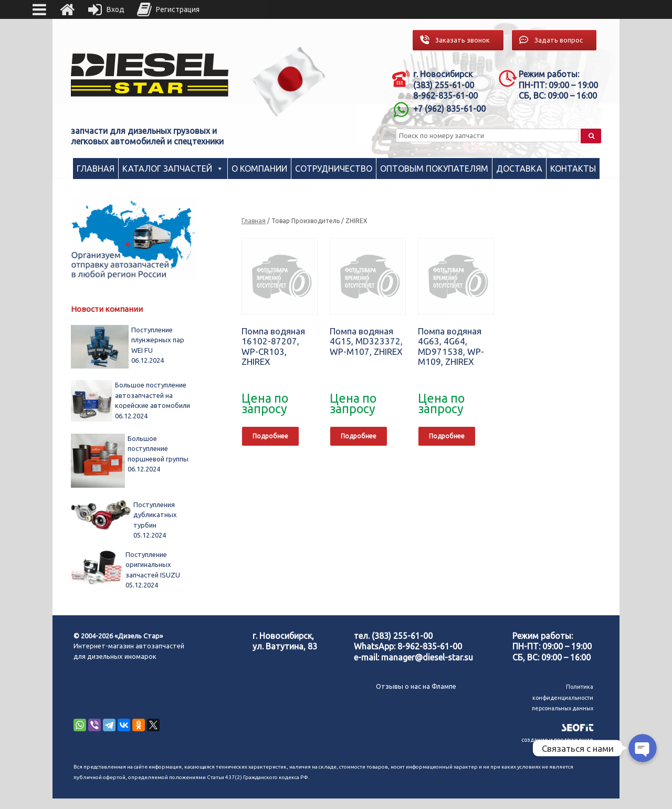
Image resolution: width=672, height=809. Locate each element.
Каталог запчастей (167, 169)
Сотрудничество (334, 169)
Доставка (519, 169)
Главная (96, 169)
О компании (259, 169)
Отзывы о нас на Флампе (416, 686)
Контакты (573, 169)
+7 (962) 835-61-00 (449, 109)
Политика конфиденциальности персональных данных (563, 697)
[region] (288, 82)
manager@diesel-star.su (427, 657)
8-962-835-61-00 (430, 646)
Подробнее (270, 436)
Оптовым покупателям (434, 169)
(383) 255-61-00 (402, 636)
